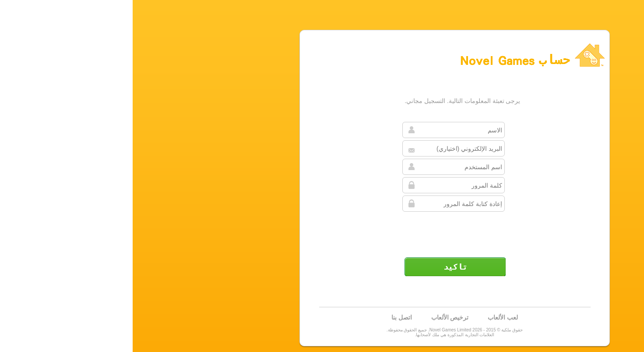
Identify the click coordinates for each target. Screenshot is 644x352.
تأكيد (322, 267)
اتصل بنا (269, 317)
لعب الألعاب (370, 317)
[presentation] (321, 231)
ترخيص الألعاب (317, 317)
